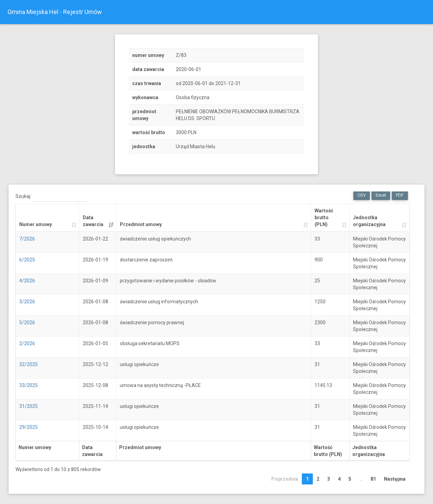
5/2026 (27, 323)
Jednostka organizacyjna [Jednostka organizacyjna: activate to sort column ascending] (369, 221)
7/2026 (27, 239)
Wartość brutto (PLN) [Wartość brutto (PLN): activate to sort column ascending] (324, 218)
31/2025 (29, 406)
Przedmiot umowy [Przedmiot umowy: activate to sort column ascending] (141, 224)
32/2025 (29, 364)
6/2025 (27, 260)
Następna (395, 479)
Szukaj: (51, 197)
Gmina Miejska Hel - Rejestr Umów (55, 12)
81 (373, 479)
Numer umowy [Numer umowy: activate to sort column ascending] (36, 224)
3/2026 (27, 302)
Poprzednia (285, 479)
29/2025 (29, 427)
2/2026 (27, 343)
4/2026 (27, 281)
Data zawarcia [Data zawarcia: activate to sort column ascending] (93, 221)
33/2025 (29, 385)
